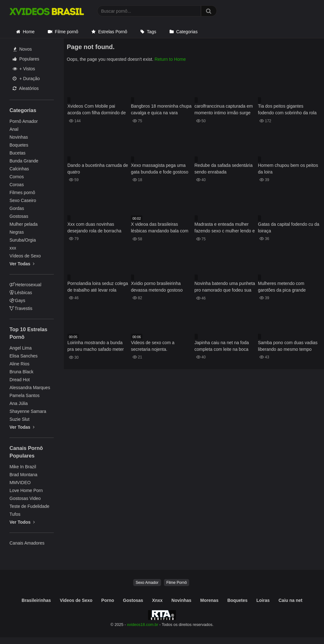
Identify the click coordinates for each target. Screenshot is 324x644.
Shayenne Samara (28, 411)
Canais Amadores (27, 543)
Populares (26, 59)
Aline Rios (19, 364)
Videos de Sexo (76, 600)
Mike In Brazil (23, 467)
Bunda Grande (24, 161)
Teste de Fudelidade (29, 506)
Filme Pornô (177, 583)
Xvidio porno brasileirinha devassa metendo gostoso (157, 287)
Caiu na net (290, 600)
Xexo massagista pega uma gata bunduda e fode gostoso (160, 169)
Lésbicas (21, 293)
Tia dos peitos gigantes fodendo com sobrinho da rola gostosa (287, 110)
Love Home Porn (26, 490)
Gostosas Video (25, 498)
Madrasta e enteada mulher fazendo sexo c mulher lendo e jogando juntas (225, 228)
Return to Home (170, 59)
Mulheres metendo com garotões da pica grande (282, 287)
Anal (14, 129)
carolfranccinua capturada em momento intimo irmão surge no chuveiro (224, 110)
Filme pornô (66, 32)
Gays (17, 300)
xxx (13, 248)
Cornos (17, 177)
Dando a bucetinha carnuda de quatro (98, 169)
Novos (23, 49)
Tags (152, 32)
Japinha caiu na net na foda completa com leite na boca (222, 346)
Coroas (17, 185)
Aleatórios (26, 88)
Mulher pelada (24, 224)
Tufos (15, 514)
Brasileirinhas (36, 600)
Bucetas (18, 153)
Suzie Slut (19, 419)
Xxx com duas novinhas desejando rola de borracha (94, 227)
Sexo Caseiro (23, 200)
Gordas (17, 208)
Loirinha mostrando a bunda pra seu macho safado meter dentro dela (96, 347)
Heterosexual (25, 285)
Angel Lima (21, 348)
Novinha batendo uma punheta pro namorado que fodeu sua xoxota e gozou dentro (225, 287)
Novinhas (19, 137)
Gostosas (19, 216)
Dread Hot (20, 380)
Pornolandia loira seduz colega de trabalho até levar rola (98, 287)
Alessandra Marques (30, 388)
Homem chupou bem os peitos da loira (288, 169)
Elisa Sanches (24, 356)
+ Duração (26, 79)
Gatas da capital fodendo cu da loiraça (289, 227)
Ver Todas (22, 264)
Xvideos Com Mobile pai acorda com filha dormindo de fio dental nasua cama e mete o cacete (98, 110)
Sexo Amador (147, 583)
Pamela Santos (25, 395)
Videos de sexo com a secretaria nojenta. (153, 346)
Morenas (209, 600)
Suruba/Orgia (23, 240)
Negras (17, 232)
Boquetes (19, 145)
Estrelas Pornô (113, 32)
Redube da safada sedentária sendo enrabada (224, 169)
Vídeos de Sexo (25, 256)
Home (29, 32)
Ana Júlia (19, 403)
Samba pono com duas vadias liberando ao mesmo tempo (288, 346)
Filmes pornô (22, 193)
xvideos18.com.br (143, 625)
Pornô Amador (24, 121)
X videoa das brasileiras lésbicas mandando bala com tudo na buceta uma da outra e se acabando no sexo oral (161, 228)
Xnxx (157, 600)
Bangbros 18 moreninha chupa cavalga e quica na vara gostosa (161, 110)
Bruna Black (21, 372)
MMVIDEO (20, 483)
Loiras (263, 600)
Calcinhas (19, 169)
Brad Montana (23, 475)
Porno (108, 600)
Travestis (21, 308)
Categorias (187, 32)
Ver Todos (22, 522)
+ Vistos (24, 69)
